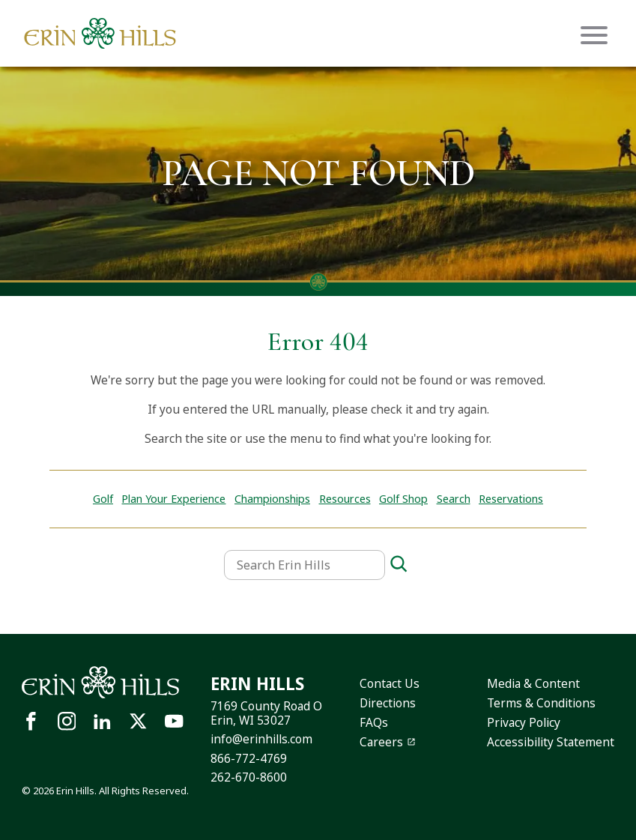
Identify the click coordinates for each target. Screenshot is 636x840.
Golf (103, 499)
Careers (381, 742)
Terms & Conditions (541, 703)
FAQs (374, 723)
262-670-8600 (249, 777)
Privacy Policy (524, 723)
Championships (272, 499)
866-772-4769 (249, 759)
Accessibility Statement (551, 742)
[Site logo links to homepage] (100, 33)
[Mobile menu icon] (594, 35)
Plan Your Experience (173, 499)
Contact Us (390, 684)
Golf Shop (403, 499)
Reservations (511, 499)
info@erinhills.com (261, 739)
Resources (345, 499)
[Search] (399, 565)
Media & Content (533, 684)
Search (454, 499)
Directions (388, 703)
